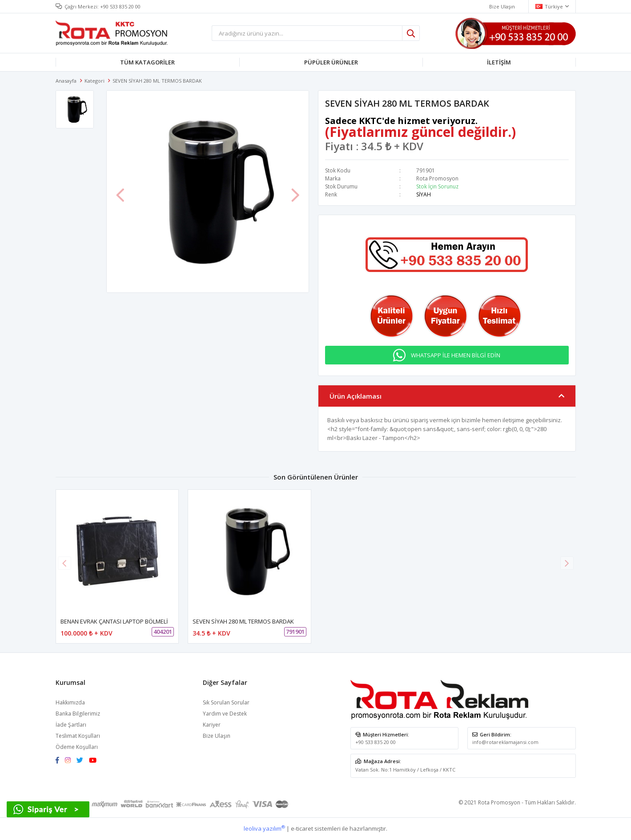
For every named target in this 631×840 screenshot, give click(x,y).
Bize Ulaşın (217, 736)
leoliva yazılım (264, 828)
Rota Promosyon (437, 178)
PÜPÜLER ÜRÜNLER (331, 62)
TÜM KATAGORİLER (147, 62)
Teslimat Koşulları (78, 736)
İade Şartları (71, 725)
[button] (567, 563)
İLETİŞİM (499, 62)
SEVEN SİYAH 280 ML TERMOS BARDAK (243, 621)
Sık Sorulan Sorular (226, 702)
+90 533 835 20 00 (120, 6)
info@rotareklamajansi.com (505, 742)
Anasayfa (66, 81)
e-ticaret (302, 828)
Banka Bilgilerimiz (78, 714)
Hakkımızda (70, 702)
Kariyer (212, 725)
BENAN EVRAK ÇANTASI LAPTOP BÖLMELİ (114, 621)
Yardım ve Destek (225, 714)
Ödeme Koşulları (77, 747)
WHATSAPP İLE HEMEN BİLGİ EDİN (456, 355)
